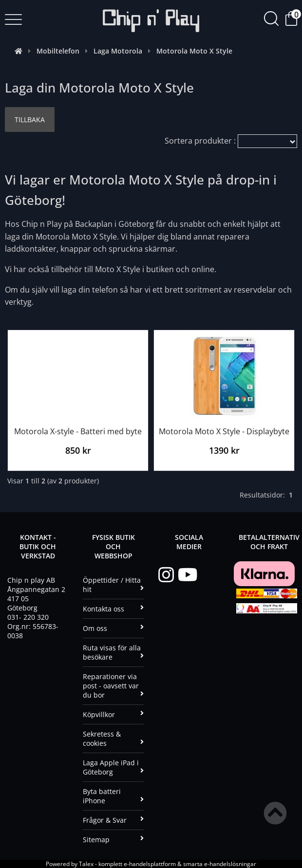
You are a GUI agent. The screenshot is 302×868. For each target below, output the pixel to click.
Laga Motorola (118, 51)
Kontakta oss (113, 609)
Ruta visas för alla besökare (113, 652)
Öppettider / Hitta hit (113, 585)
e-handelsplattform (150, 864)
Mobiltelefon (58, 51)
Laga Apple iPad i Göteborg (113, 767)
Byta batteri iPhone (113, 796)
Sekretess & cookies (113, 739)
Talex (86, 864)
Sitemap (113, 840)
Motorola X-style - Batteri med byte (78, 431)
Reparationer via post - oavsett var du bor (113, 686)
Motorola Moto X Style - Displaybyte (224, 431)
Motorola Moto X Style (194, 51)
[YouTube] (188, 575)
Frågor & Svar (113, 820)
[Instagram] (168, 575)
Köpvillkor (113, 714)
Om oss (113, 628)
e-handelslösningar (230, 864)
